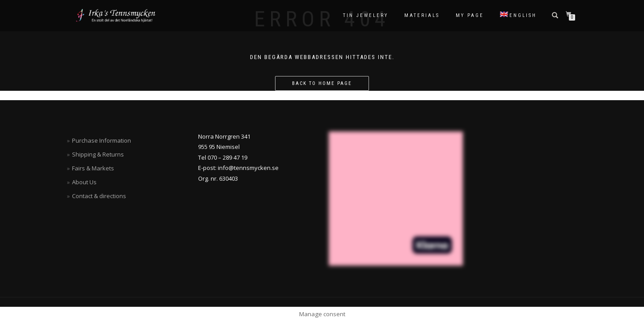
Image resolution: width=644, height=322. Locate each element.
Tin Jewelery (366, 15)
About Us (84, 182)
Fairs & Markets (93, 168)
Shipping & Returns (98, 154)
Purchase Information (102, 140)
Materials (422, 15)
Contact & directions (99, 196)
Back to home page (322, 83)
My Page (470, 15)
